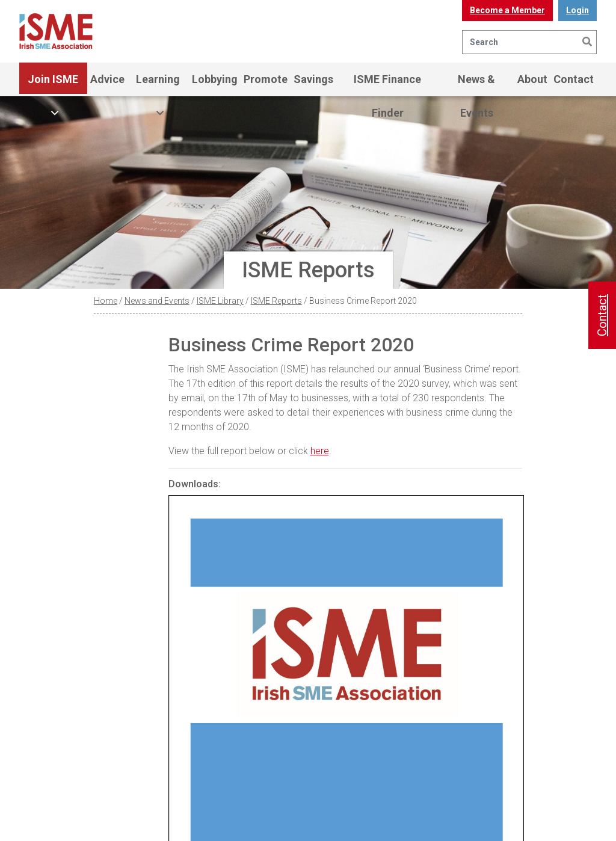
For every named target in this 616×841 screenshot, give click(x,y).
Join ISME (53, 85)
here (320, 451)
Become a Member (507, 10)
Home (106, 301)
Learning (158, 85)
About (532, 79)
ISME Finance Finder (387, 85)
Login (577, 10)
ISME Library (220, 301)
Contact (574, 79)
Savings (313, 79)
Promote (266, 79)
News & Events (476, 85)
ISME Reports (276, 301)
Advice (107, 79)
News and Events (157, 301)
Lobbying (215, 79)
